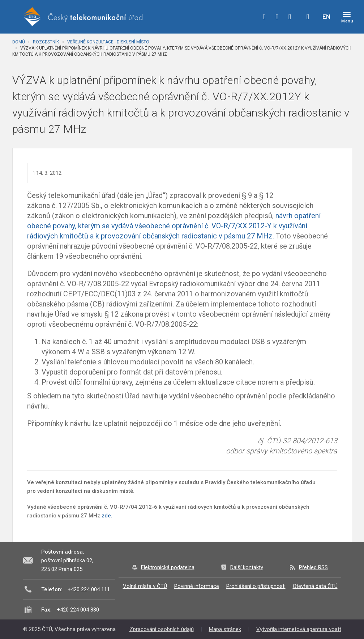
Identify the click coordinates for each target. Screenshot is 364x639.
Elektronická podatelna (168, 567)
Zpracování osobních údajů (162, 629)
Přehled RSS (313, 567)
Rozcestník (46, 42)
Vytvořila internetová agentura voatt (299, 629)
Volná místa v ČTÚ (145, 586)
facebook (265, 17)
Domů (19, 42)
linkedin (290, 17)
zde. (107, 516)
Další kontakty (247, 567)
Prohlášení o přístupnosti (256, 586)
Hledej (308, 17)
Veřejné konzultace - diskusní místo (108, 42)
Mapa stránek (225, 629)
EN (326, 17)
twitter (277, 17)
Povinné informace (197, 586)
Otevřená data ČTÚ (315, 586)
